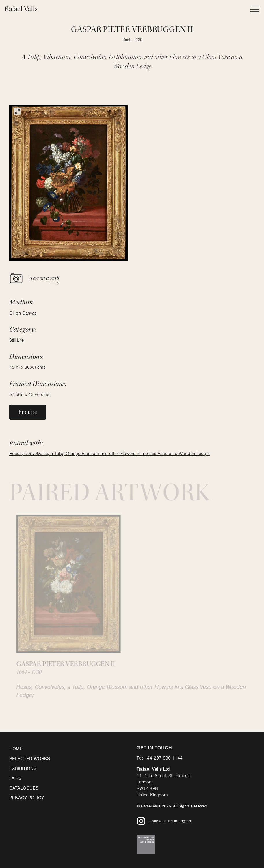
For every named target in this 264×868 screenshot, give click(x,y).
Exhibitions (23, 768)
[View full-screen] (17, 111)
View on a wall (34, 278)
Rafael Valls (21, 9)
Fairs (15, 778)
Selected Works (30, 759)
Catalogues (24, 788)
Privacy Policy (27, 798)
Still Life (16, 340)
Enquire (28, 412)
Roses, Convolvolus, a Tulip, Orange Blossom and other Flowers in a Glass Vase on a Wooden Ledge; (109, 454)
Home (16, 749)
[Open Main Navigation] (255, 9)
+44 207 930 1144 (164, 758)
